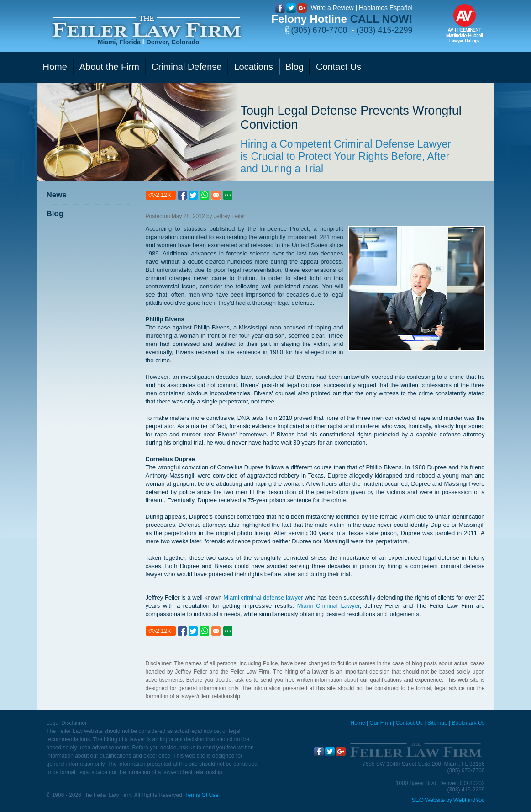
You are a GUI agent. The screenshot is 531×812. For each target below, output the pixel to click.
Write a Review (332, 8)
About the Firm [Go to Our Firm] (109, 67)
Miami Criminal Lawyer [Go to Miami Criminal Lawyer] (329, 606)
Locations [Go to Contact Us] (253, 67)
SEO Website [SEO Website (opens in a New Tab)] (428, 800)
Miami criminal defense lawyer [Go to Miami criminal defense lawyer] (263, 597)
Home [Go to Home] (55, 67)
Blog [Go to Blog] (294, 67)
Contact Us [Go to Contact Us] (339, 67)
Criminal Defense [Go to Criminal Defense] (187, 67)
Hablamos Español (386, 8)
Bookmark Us (468, 723)
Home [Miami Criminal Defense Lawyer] (358, 723)
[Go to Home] (146, 27)
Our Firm (380, 723)
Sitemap (437, 723)
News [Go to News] (57, 195)
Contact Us (409, 723)
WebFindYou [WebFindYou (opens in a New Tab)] (469, 800)
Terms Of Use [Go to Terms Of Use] (202, 795)
